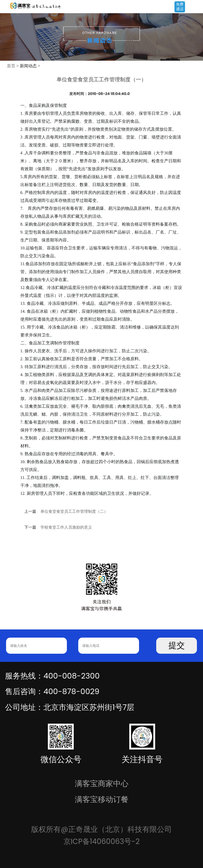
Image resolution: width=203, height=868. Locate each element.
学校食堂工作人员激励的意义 (66, 527)
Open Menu (196, 7)
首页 (11, 66)
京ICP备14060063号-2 (102, 841)
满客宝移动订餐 (102, 799)
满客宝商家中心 (102, 783)
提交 (177, 645)
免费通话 (180, 7)
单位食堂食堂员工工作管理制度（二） (74, 511)
